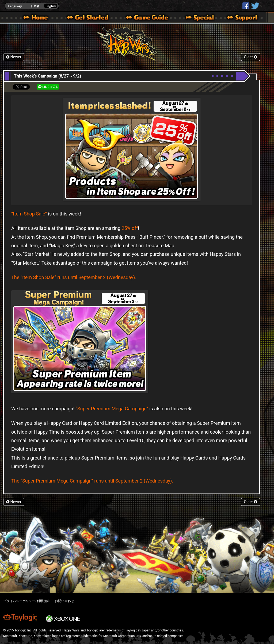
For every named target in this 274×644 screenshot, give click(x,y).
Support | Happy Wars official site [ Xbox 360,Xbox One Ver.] (238, 18)
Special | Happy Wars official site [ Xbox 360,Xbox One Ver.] (198, 18)
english (32, 6)
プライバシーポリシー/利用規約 (26, 601)
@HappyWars (255, 6)
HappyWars (246, 6)
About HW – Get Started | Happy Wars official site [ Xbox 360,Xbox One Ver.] (92, 18)
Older (250, 57)
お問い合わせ (64, 601)
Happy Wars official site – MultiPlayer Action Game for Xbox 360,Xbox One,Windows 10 (37, 18)
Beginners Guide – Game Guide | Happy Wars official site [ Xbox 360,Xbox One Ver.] (151, 18)
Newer (14, 57)
